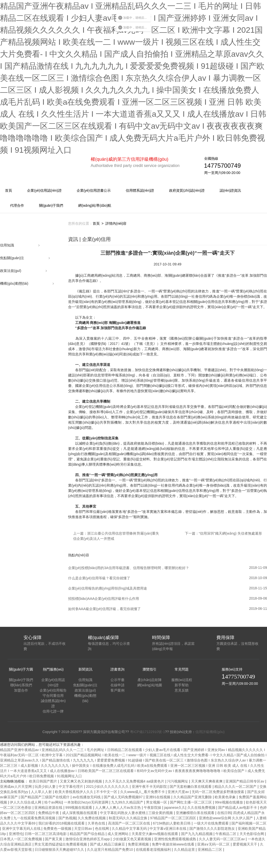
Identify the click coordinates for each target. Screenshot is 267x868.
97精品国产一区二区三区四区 (173, 818)
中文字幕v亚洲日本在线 (168, 829)
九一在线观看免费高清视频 (35, 818)
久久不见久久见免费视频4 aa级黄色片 (135, 781)
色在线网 (102, 829)
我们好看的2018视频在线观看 (62, 823)
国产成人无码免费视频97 (124, 797)
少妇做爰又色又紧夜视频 (132, 839)
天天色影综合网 (252, 834)
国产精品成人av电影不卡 (238, 808)
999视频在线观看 (79, 808)
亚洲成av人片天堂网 (16, 787)
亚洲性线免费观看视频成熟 (176, 839)
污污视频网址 (178, 781)
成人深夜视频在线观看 (80, 813)
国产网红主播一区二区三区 (191, 802)
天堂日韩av (84, 829)
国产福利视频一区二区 (249, 823)
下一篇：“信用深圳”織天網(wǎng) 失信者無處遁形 (223, 533)
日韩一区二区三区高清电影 (46, 834)
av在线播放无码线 (87, 797)
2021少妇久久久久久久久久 (108, 787)
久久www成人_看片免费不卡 (143, 792)
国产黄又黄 (54, 839)
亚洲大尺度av (179, 792)
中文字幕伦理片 (71, 787)
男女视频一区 (157, 802)
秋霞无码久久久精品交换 (128, 818)
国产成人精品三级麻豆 (108, 844)
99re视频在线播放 (229, 802)
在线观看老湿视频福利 (154, 850)
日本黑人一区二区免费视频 (22, 839)
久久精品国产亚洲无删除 (193, 797)
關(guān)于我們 (51, 205)
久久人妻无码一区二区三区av (222, 839)
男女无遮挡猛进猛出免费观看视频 (61, 844)
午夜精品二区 (226, 834)
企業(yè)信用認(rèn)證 (44, 190)
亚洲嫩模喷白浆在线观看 (196, 813)
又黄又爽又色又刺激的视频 (81, 781)
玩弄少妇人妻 (46, 787)
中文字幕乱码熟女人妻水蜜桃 (123, 813)
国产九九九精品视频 (197, 834)
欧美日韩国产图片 (44, 781)
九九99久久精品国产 (128, 802)
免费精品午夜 (49, 813)
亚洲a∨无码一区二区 (214, 844)
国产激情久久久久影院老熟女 (213, 829)
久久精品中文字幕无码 (130, 829)
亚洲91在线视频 (158, 797)
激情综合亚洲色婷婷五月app (88, 839)
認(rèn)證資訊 (230, 190)
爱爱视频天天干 (245, 844)
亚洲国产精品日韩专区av (245, 781)
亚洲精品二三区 (210, 850)
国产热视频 (67, 818)
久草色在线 (97, 823)
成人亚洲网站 (118, 834)
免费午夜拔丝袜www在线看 (174, 844)
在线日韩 (224, 813)
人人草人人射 (42, 792)
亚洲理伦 (16, 834)
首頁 (9, 190)
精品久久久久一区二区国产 (236, 787)
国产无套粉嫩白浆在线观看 (191, 787)
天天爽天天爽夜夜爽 (207, 781)
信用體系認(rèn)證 (140, 190)
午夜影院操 (153, 808)
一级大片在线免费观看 (212, 823)
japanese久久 (175, 808)
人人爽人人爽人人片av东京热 (119, 808)
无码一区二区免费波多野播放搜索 (218, 792)
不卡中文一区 (107, 792)
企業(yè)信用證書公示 (94, 190)
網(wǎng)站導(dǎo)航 (95, 205)
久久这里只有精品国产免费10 (110, 850)
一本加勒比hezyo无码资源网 (87, 802)
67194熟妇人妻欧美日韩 (172, 823)
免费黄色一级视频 (58, 829)
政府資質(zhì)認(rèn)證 (187, 190)
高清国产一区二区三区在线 (129, 823)
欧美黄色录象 (226, 797)
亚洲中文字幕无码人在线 (22, 829)
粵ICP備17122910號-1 (148, 732)
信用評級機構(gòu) (210, 732)
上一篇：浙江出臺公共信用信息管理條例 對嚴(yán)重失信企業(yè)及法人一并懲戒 (116, 536)
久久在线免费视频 (202, 808)
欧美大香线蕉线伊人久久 (75, 792)
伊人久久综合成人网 (26, 802)
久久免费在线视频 (92, 818)
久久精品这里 (185, 850)
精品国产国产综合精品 (88, 834)
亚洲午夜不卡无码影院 (150, 787)
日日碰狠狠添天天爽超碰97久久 (60, 850)
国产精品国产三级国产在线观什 (46, 797)
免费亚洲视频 (139, 844)
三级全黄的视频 (161, 813)
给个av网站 (53, 802)
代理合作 (17, 205)
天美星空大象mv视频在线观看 (155, 834)
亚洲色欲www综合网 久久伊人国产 (226, 818)
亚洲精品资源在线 (49, 808)
